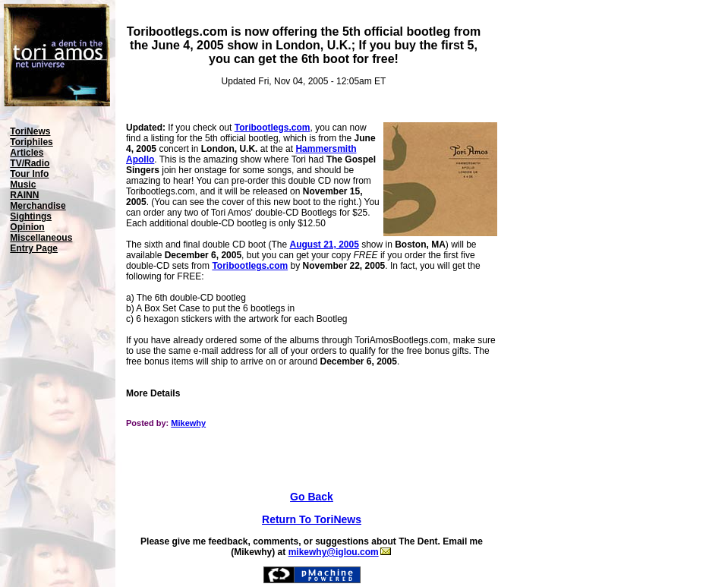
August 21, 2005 (324, 245)
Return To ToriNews (312, 519)
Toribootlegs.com (273, 128)
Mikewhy (188, 423)
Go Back (312, 497)
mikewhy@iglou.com (340, 552)
